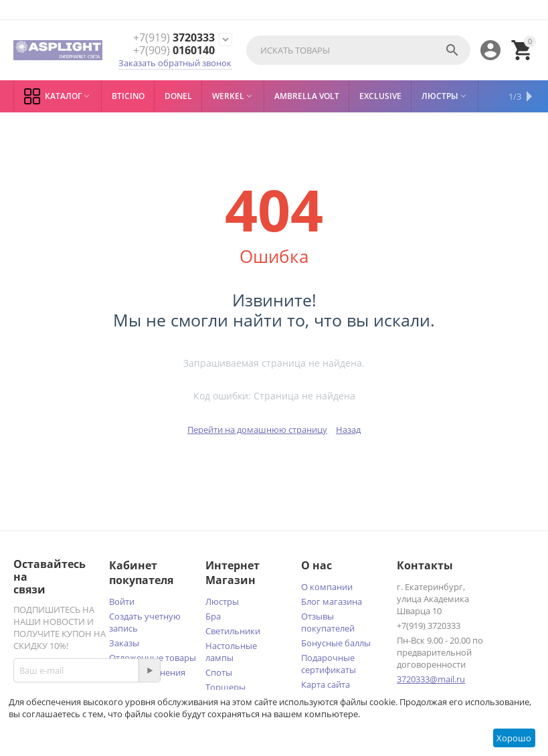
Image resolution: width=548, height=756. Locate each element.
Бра (213, 616)
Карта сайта (326, 684)
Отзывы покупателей (328, 622)
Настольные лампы (231, 652)
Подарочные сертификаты (329, 664)
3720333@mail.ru (431, 679)
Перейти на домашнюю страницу (257, 430)
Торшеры (225, 687)
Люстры (222, 601)
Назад (348, 430)
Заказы (124, 643)
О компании (327, 587)
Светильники (233, 631)
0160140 (174, 51)
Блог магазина (332, 601)
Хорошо (514, 738)
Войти (122, 601)
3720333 (174, 38)
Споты (219, 672)
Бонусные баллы (336, 643)
